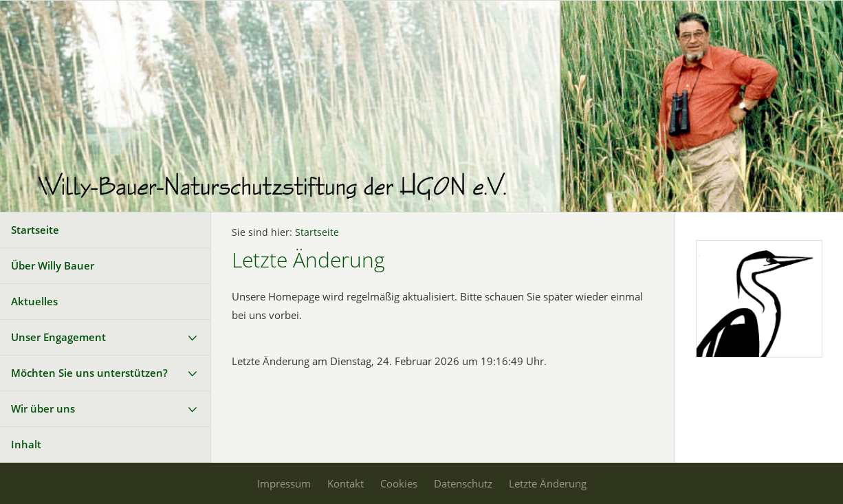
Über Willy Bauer (53, 265)
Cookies (399, 483)
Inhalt (26, 444)
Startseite (35, 230)
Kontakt (346, 483)
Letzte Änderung (548, 483)
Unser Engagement (58, 337)
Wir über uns (43, 408)
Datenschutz (463, 483)
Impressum (284, 483)
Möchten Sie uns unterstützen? (89, 373)
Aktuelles (34, 301)
